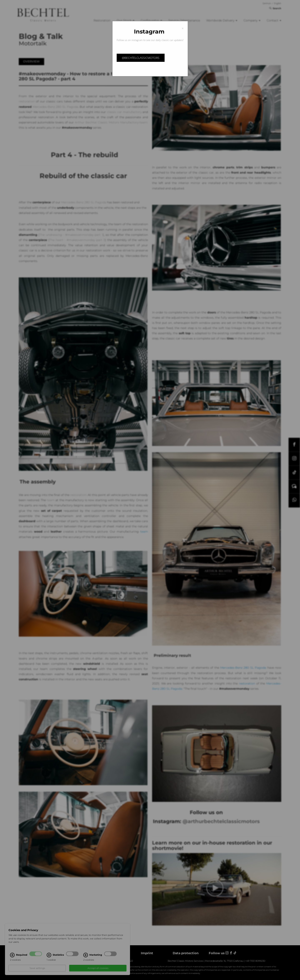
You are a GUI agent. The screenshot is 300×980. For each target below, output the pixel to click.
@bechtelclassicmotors (141, 58)
